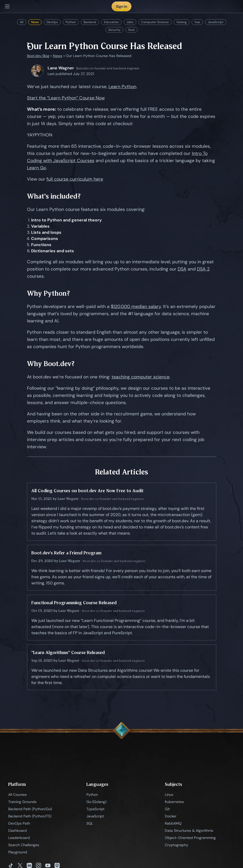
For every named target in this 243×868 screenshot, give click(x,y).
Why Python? (48, 293)
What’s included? (54, 196)
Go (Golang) (96, 802)
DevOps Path (19, 823)
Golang (182, 22)
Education (111, 22)
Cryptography (177, 845)
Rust (132, 30)
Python (71, 22)
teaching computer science (141, 377)
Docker (171, 816)
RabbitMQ (173, 823)
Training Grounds (22, 802)
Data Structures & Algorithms (189, 830)
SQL (90, 823)
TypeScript (95, 809)
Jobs (130, 22)
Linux (169, 795)
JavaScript (216, 22)
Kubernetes (174, 802)
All (22, 22)
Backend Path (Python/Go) (30, 809)
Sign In (121, 6)
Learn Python (122, 87)
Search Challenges (24, 845)
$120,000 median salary (136, 306)
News (35, 22)
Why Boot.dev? (51, 364)
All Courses (17, 795)
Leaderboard (19, 838)
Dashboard (17, 830)
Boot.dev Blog (38, 56)
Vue (197, 22)
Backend (90, 22)
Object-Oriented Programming (190, 838)
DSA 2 (203, 269)
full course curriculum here (75, 179)
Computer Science (155, 22)
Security (114, 30)
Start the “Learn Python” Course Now (66, 98)
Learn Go (37, 168)
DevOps (52, 22)
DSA (182, 269)
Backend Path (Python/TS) (30, 816)
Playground (18, 852)
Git (167, 809)
